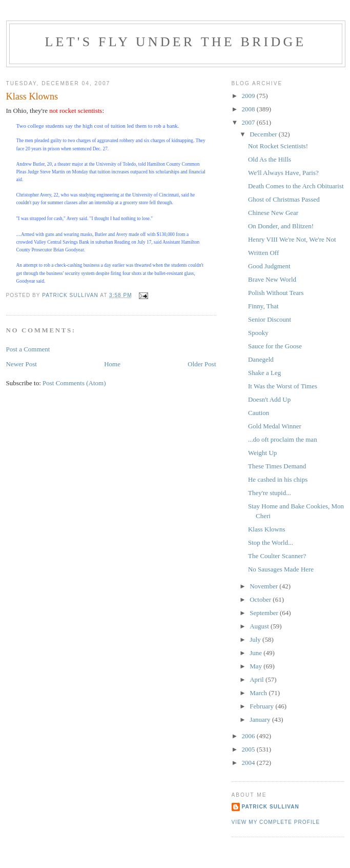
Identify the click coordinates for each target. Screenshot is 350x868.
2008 (249, 109)
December (264, 134)
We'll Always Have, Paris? (283, 173)
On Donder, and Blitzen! (281, 226)
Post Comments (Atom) (74, 383)
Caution (259, 413)
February (262, 706)
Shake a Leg (264, 373)
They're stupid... (270, 493)
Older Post (202, 364)
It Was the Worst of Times (283, 386)
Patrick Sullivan (271, 807)
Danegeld (261, 359)
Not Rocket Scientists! (278, 146)
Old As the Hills (270, 159)
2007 (249, 122)
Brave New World (272, 279)
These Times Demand (277, 466)
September (265, 613)
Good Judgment (269, 266)
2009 (249, 96)
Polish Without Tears (276, 293)
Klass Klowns (267, 529)
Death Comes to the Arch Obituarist (296, 186)
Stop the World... (271, 542)
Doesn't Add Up (269, 399)
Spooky (258, 333)
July (256, 639)
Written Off (263, 253)
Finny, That (263, 306)
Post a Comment (28, 349)
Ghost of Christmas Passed (284, 199)
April (258, 679)
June (256, 653)
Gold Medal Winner (275, 426)
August (260, 626)
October (261, 599)
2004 (249, 763)
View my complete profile (276, 822)
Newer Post (22, 364)
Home (112, 364)
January (261, 719)
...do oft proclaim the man (283, 439)
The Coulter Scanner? (277, 556)
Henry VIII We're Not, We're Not (292, 239)
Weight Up (262, 453)
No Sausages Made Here (281, 569)
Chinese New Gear (273, 213)
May (256, 666)
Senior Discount (270, 319)
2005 (249, 749)
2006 (249, 736)
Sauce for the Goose (275, 346)
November (264, 586)
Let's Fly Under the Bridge (176, 42)
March (259, 693)
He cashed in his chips (278, 479)
